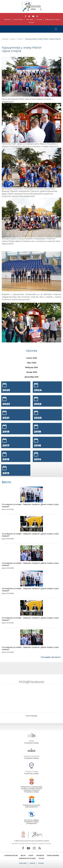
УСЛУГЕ (41, 858)
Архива (39, 19)
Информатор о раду (52, 19)
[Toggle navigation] (56, 29)
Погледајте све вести (51, 657)
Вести (13, 39)
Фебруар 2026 (31, 367)
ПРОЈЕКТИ (40, 855)
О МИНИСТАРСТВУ (11, 855)
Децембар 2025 (32, 377)
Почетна (7, 19)
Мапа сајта (30, 19)
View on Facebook (31, 716)
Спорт (20, 39)
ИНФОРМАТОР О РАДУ (27, 858)
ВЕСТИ (23, 855)
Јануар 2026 (32, 372)
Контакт (31, 22)
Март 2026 (32, 363)
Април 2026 (32, 358)
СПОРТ (31, 855)
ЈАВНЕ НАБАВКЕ (53, 855)
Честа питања (18, 19)
